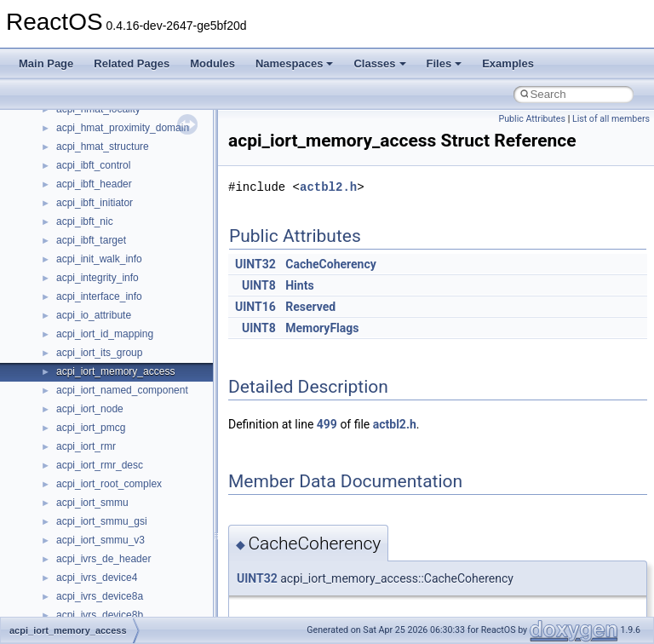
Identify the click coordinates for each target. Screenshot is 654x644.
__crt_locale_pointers (105, 323)
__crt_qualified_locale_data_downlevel (144, 454)
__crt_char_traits (94, 117)
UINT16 (255, 307)
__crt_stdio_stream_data (112, 529)
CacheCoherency (331, 264)
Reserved (310, 307)
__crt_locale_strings (102, 379)
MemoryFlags (322, 328)
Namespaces (295, 63)
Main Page (46, 63)
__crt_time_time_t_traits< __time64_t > (145, 585)
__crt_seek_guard (97, 473)
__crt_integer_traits (100, 210)
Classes (379, 63)
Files (445, 63)
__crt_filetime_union (102, 192)
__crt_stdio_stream (100, 510)
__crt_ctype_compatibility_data (126, 173)
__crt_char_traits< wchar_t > (121, 154)
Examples (508, 63)
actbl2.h (328, 187)
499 (327, 424)
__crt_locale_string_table (113, 360)
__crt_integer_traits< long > (118, 229)
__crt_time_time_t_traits (111, 548)
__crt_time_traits (94, 604)
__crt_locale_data (97, 285)
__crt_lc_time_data (99, 267)
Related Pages (132, 63)
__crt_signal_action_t (104, 492)
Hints (299, 285)
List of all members (611, 119)
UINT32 (255, 264)
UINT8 (259, 285)
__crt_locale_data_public (113, 304)
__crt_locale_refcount (105, 342)
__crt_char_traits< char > (113, 135)
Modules (212, 63)
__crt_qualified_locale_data (118, 435)
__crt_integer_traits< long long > (129, 248)
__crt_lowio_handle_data (113, 398)
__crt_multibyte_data (103, 417)
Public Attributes (532, 119)
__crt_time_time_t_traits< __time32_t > (145, 566)
